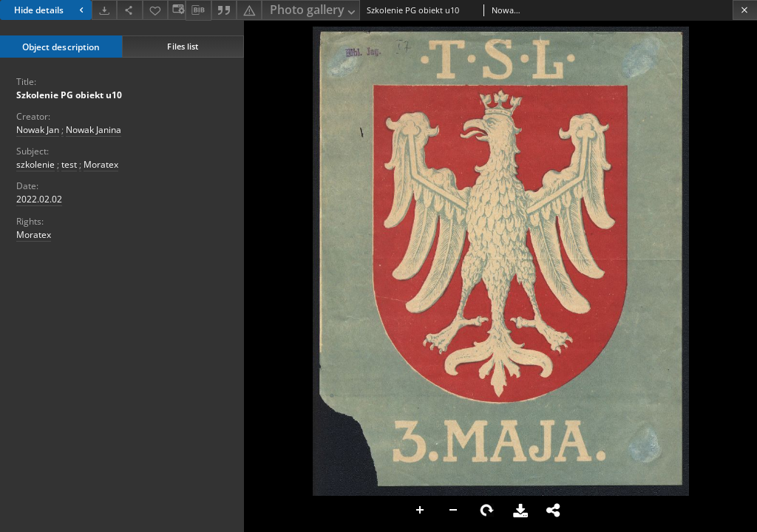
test (69, 164)
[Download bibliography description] (198, 10)
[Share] (129, 10)
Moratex (101, 164)
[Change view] (177, 10)
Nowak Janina (94, 130)
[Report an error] (249, 10)
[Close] (745, 10)
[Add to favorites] (155, 10)
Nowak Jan (38, 130)
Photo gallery (314, 11)
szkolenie (35, 164)
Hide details (51, 10)
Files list (183, 46)
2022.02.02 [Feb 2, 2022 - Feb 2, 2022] (39, 199)
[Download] (104, 10)
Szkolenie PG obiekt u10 (69, 95)
